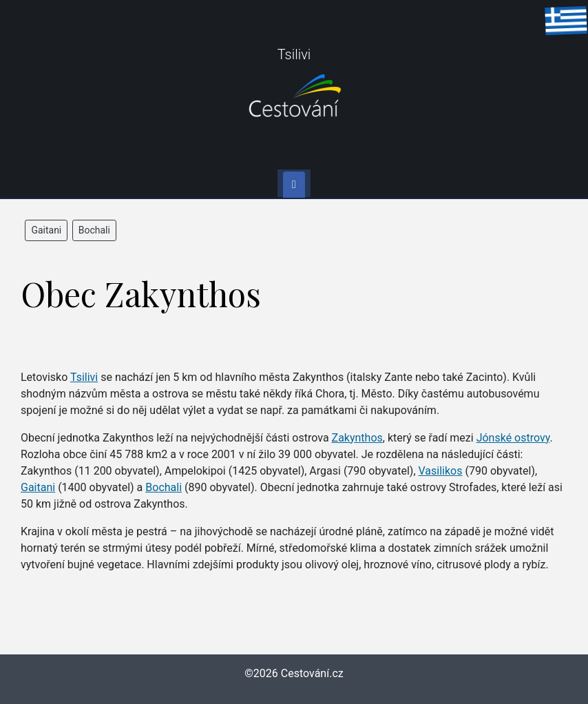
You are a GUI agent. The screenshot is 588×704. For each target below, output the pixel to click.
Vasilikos (441, 471)
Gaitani (46, 230)
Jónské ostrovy (513, 438)
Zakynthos (357, 438)
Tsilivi (84, 377)
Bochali (94, 230)
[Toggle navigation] (294, 185)
